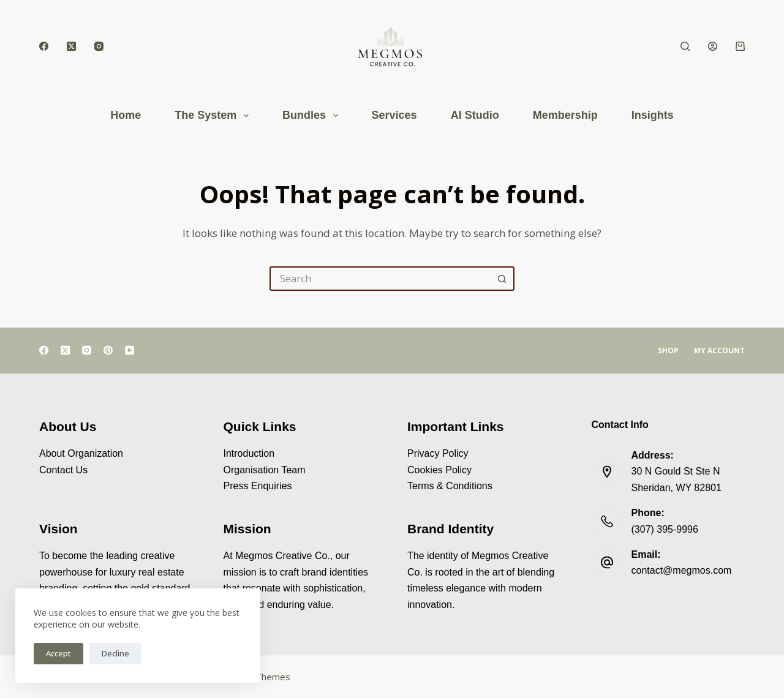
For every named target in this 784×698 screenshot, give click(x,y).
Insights (653, 115)
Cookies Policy (439, 469)
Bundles (313, 116)
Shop (668, 351)
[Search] (685, 46)
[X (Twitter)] (71, 46)
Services (394, 115)
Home (126, 115)
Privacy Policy (438, 453)
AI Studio (475, 115)
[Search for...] (380, 279)
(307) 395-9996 (665, 529)
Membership (565, 115)
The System (214, 116)
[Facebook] (44, 46)
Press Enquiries (258, 486)
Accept (58, 653)
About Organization (81, 453)
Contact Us (63, 469)
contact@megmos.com (682, 570)
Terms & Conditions (450, 486)
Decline (115, 653)
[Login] (713, 46)
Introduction (249, 453)
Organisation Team (265, 469)
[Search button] (502, 279)
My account (719, 351)
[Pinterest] (108, 351)
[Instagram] (99, 46)
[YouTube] (130, 351)
